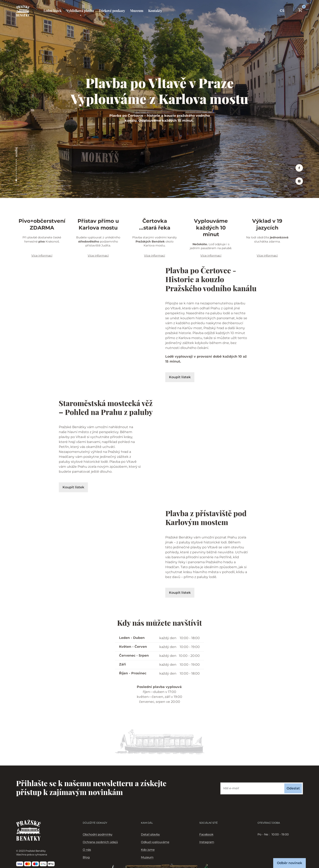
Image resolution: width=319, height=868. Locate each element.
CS (282, 11)
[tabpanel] (280, 834)
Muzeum (137, 11)
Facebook (206, 834)
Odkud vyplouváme (155, 842)
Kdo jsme (148, 850)
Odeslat (293, 788)
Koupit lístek (180, 377)
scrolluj (16, 152)
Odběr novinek (289, 863)
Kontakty (155, 11)
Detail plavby (150, 834)
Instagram (207, 842)
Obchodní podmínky (98, 834)
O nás (87, 850)
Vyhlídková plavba (80, 11)
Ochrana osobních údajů (100, 842)
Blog (86, 857)
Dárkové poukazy (112, 11)
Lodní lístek (53, 11)
